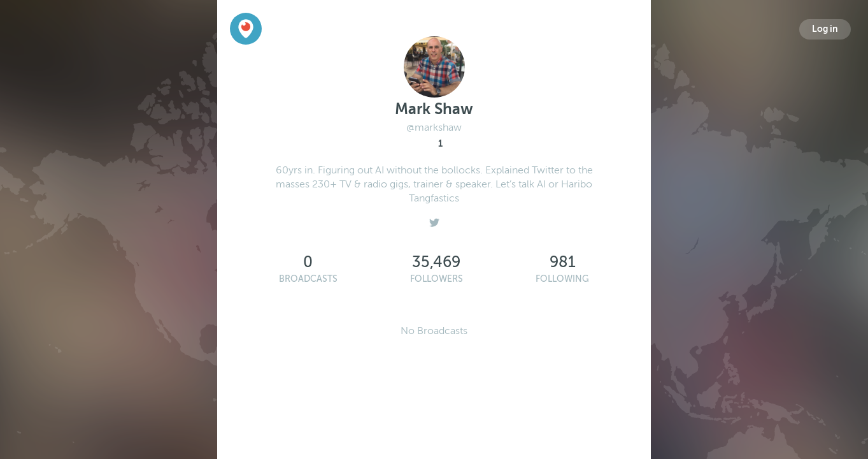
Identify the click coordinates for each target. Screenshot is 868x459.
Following (562, 279)
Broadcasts (308, 279)
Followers (437, 279)
